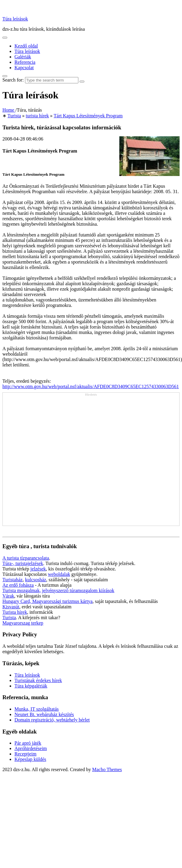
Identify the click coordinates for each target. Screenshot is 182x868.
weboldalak (59, 574)
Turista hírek (15, 612)
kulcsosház (36, 580)
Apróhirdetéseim (31, 748)
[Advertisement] (62, 461)
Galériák (23, 57)
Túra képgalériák (31, 686)
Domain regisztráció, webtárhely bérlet (52, 720)
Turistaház (13, 580)
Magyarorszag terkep (23, 623)
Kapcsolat (24, 68)
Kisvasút (11, 607)
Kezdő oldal (26, 46)
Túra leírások (15, 19)
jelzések (38, 569)
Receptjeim (25, 754)
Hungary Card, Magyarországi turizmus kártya (47, 601)
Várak (8, 596)
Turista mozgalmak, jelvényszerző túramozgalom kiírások (58, 590)
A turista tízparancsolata (26, 558)
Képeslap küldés (30, 759)
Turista (9, 618)
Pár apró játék (28, 743)
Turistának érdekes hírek (38, 680)
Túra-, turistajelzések (23, 563)
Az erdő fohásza (18, 585)
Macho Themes (107, 769)
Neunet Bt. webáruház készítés (44, 714)
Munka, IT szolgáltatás (37, 709)
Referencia (25, 62)
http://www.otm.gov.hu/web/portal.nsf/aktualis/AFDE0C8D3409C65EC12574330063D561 (91, 386)
